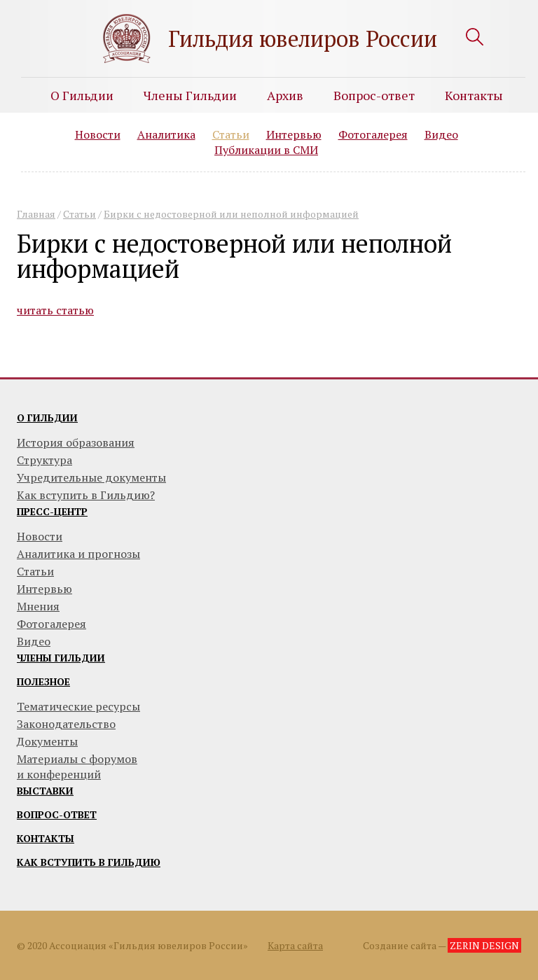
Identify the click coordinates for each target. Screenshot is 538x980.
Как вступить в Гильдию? (86, 495)
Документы (47, 741)
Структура (44, 460)
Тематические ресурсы (78, 706)
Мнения (38, 606)
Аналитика (166, 134)
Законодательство (66, 724)
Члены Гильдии (190, 95)
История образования (76, 442)
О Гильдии (82, 95)
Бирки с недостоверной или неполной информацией (231, 214)
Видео (441, 134)
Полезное (43, 681)
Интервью (294, 134)
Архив (285, 95)
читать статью (55, 310)
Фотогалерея (373, 134)
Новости (98, 134)
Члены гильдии (61, 658)
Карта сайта (295, 945)
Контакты (474, 95)
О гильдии (47, 418)
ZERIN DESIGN (484, 945)
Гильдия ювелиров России (303, 38)
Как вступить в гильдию (89, 862)
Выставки (45, 791)
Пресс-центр (52, 511)
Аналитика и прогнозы (78, 554)
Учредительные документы (91, 477)
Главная (36, 214)
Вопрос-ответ (374, 95)
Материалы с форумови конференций (77, 766)
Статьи (231, 134)
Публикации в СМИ (266, 150)
